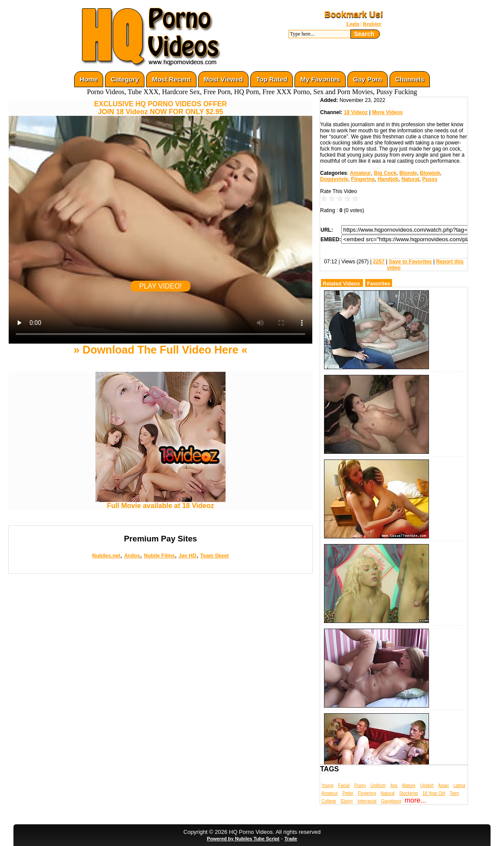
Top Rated (272, 79)
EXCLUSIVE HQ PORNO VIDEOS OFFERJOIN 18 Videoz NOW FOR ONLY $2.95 (160, 108)
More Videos (388, 112)
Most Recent (171, 79)
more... (416, 800)
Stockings (408, 793)
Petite (348, 793)
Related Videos (341, 284)
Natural (410, 179)
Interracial (367, 801)
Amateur (361, 173)
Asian (443, 785)
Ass (394, 785)
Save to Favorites (410, 262)
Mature (409, 785)
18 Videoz (356, 112)
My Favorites (320, 79)
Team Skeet (215, 556)
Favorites (378, 284)
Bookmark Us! (354, 14)
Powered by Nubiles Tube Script (243, 839)
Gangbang (391, 801)
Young (327, 785)
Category (125, 79)
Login (353, 24)
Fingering (363, 179)
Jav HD (188, 556)
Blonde (408, 173)
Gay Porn (368, 79)
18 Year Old (434, 793)
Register (372, 24)
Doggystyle (334, 179)
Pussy (430, 179)
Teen (455, 793)
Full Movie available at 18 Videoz (160, 503)
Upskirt (427, 785)
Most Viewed (224, 79)
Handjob (388, 179)
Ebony (347, 801)
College (329, 801)
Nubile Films (159, 556)
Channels (410, 79)
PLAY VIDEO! (160, 286)
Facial (344, 785)
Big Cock (385, 173)
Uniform (378, 785)
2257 (379, 262)
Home (89, 79)
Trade (291, 839)
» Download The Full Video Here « (160, 350)
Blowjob (430, 173)
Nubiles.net (106, 556)
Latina (460, 785)
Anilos (132, 556)
